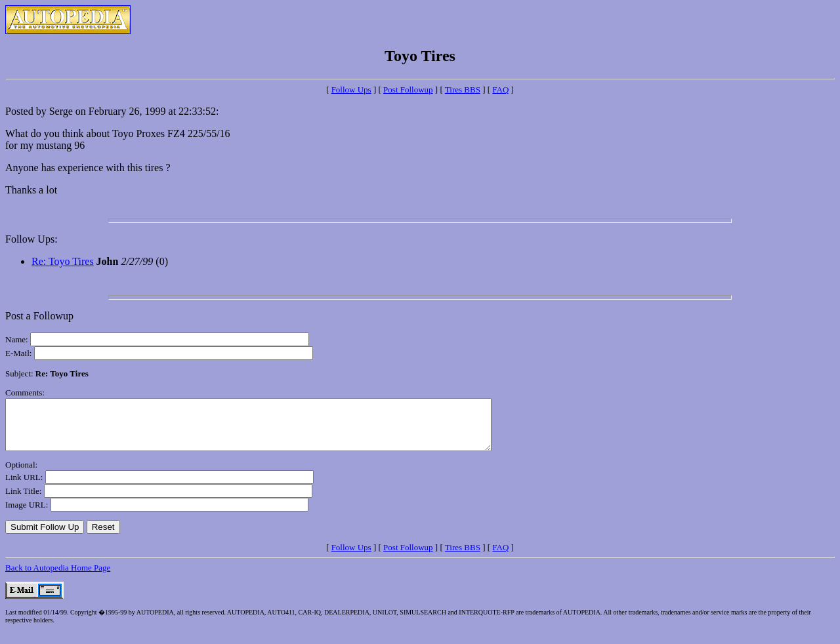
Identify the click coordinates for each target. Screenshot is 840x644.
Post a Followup (39, 316)
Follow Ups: (31, 239)
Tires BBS (463, 90)
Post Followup (408, 90)
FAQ (500, 90)
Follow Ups (351, 90)
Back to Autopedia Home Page (58, 577)
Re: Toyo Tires (63, 261)
